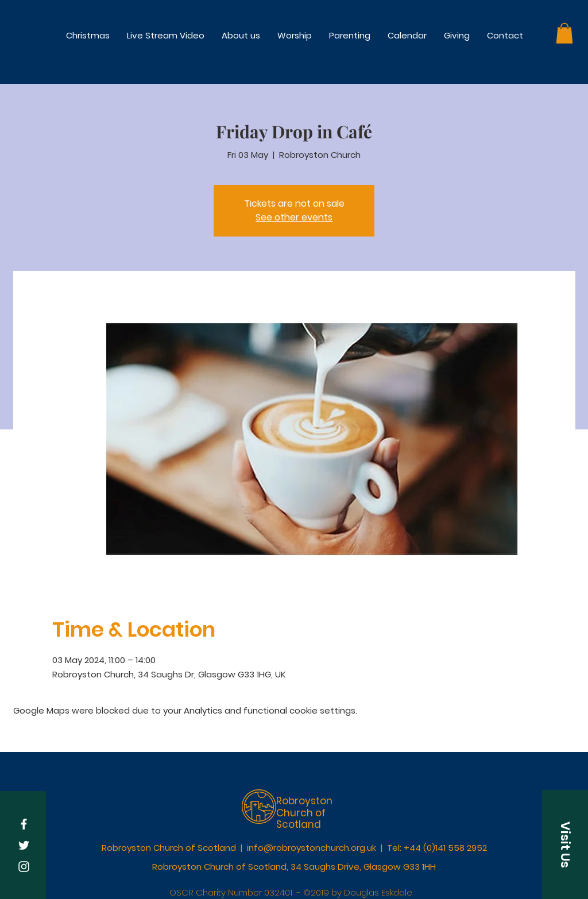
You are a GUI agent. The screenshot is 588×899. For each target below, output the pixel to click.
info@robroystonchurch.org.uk (312, 848)
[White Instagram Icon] (24, 867)
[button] (295, 35)
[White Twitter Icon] (24, 845)
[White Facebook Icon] (24, 824)
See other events (294, 217)
